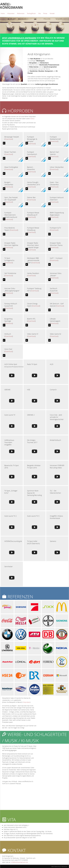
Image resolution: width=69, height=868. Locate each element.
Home (3, 13)
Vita (39, 13)
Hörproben (11, 13)
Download (9, 139)
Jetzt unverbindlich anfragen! (19, 38)
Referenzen (21, 13)
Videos (32, 119)
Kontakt (52, 13)
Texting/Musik (31, 13)
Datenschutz (57, 867)
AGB (53, 867)
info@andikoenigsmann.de (19, 862)
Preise (45, 13)
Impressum (64, 867)
